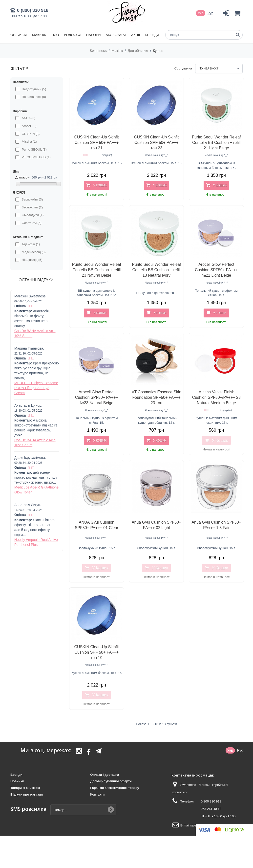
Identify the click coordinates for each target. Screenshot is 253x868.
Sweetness (99, 51)
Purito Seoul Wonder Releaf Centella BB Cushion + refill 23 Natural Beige (97, 270)
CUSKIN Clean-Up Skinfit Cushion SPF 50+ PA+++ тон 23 (157, 143)
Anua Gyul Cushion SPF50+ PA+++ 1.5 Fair (216, 525)
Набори (94, 35)
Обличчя (19, 35)
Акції (136, 35)
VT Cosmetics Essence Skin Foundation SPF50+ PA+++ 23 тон (157, 397)
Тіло (55, 35)
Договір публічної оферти (111, 781)
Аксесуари (116, 35)
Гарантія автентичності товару (115, 788)
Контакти (97, 794)
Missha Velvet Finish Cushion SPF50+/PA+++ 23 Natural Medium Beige (216, 397)
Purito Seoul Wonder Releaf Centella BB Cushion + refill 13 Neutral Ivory (156, 270)
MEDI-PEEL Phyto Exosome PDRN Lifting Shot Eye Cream (36, 388)
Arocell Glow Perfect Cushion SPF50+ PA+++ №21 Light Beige (216, 270)
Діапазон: (23, 177)
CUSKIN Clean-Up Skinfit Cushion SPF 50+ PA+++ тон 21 (96, 143)
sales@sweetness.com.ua (209, 825)
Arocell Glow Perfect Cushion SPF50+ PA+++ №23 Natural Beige (97, 397)
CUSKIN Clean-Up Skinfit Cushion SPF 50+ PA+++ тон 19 (96, 652)
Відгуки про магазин (27, 794)
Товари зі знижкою (25, 788)
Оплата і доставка (105, 775)
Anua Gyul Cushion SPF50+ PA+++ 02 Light (157, 525)
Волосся (73, 35)
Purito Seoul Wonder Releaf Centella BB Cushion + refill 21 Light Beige (216, 143)
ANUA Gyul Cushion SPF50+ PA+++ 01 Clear (97, 525)
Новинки (17, 781)
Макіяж (39, 35)
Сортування (183, 68)
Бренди (152, 35)
